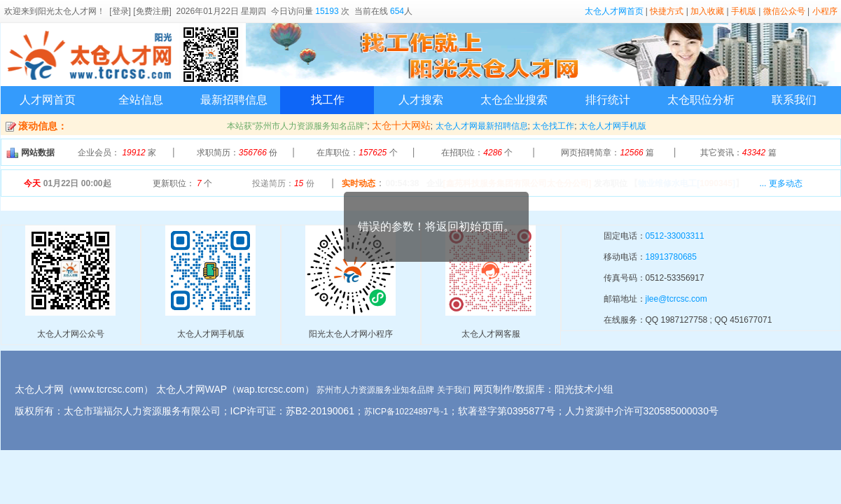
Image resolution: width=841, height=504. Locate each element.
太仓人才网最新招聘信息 (482, 126)
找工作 (328, 100)
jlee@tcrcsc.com (676, 299)
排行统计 (608, 100)
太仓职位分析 (701, 100)
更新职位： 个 (182, 183)
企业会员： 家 (117, 153)
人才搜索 (421, 100)
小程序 (825, 11)
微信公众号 (784, 11)
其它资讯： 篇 (738, 153)
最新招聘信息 (234, 100)
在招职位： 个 (477, 153)
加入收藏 (707, 11)
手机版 (744, 11)
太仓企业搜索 (514, 100)
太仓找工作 (553, 126)
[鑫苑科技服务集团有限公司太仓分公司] (517, 183)
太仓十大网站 (401, 125)
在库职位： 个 (357, 153)
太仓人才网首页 (614, 11)
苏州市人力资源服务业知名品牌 (375, 390)
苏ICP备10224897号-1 (406, 412)
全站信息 (141, 100)
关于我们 (454, 390)
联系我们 (794, 100)
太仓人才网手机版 (613, 126)
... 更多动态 (780, 183)
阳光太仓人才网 (67, 11)
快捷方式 (667, 11)
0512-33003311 (675, 236)
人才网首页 (48, 100)
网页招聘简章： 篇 (607, 153)
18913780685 (671, 257)
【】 (687, 183)
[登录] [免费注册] (140, 11)
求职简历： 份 (237, 153)
